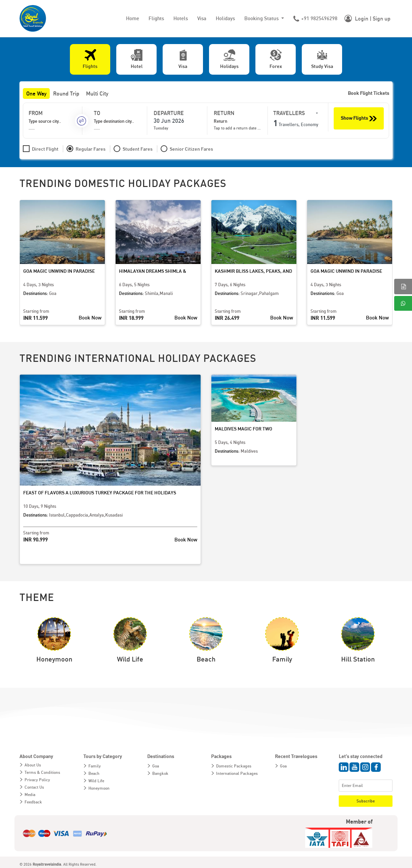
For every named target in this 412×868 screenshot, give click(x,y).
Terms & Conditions (42, 772)
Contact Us (34, 787)
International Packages (237, 773)
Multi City (97, 93)
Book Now (90, 317)
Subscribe (366, 801)
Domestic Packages (234, 766)
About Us (33, 765)
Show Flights (359, 119)
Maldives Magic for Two (243, 429)
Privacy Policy (37, 780)
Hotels (181, 18)
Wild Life (96, 781)
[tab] (90, 59)
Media (30, 795)
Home (133, 18)
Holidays (225, 18)
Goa (156, 766)
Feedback (33, 802)
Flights (156, 18)
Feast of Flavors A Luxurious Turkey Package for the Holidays (100, 493)
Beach (94, 773)
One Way (36, 93)
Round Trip (66, 93)
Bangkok (160, 773)
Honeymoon (99, 788)
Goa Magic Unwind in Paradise (59, 271)
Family (95, 766)
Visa (202, 18)
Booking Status (262, 18)
